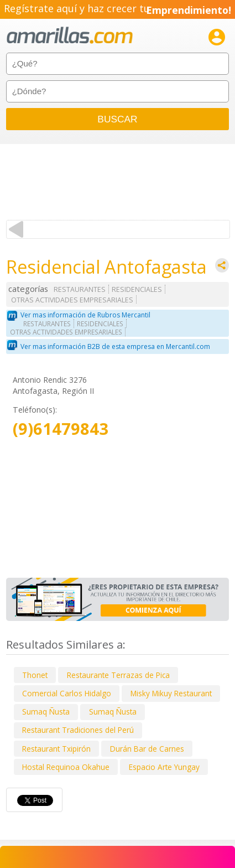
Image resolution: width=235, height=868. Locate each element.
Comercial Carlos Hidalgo (67, 693)
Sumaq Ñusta (46, 712)
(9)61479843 (61, 429)
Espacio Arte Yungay (164, 767)
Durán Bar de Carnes (147, 749)
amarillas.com (70, 36)
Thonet (35, 675)
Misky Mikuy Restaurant (171, 693)
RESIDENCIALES (137, 289)
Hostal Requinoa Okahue (66, 767)
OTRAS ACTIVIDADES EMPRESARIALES (72, 300)
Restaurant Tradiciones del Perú (78, 730)
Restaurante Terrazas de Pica (118, 675)
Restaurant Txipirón (56, 749)
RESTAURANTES (80, 289)
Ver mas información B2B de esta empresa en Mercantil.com (115, 346)
